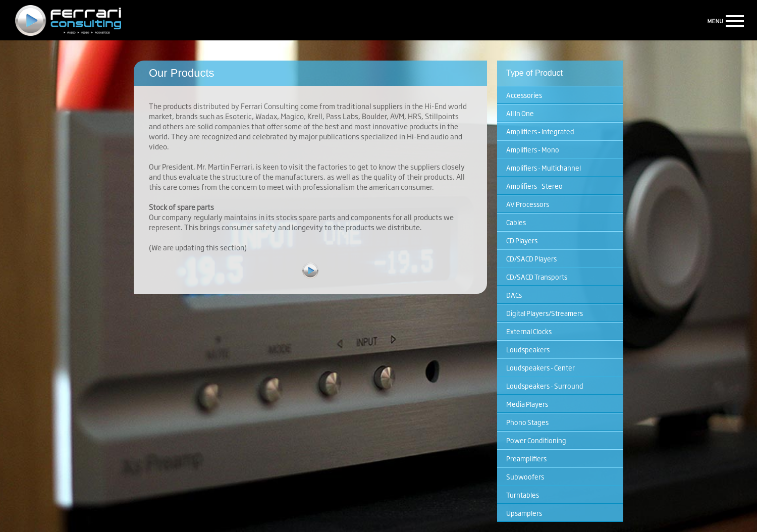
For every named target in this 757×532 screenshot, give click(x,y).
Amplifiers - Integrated (540, 131)
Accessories (524, 95)
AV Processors (528, 204)
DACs (514, 295)
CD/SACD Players (531, 258)
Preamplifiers (526, 458)
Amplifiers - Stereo (534, 186)
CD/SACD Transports (537, 277)
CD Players (522, 240)
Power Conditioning (536, 440)
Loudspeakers (528, 349)
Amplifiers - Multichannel (544, 168)
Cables (516, 222)
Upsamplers (524, 513)
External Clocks (529, 331)
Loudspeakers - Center (540, 367)
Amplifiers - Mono (533, 149)
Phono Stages (527, 422)
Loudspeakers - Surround (545, 386)
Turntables (523, 495)
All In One (520, 113)
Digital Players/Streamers (545, 313)
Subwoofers (525, 476)
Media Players (527, 404)
